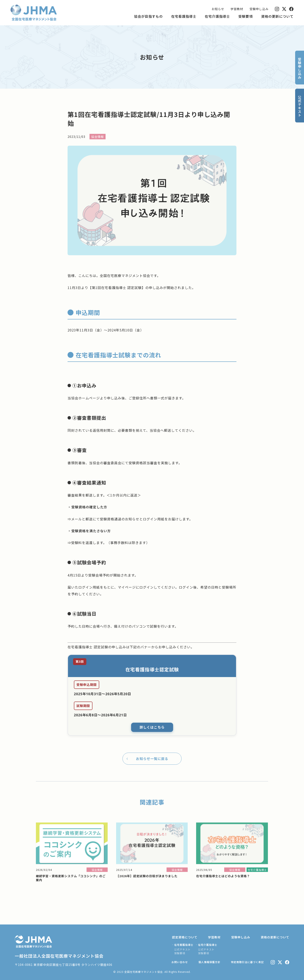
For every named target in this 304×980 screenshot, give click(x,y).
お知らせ (218, 9)
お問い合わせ (180, 962)
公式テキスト (182, 949)
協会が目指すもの (148, 16)
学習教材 (237, 9)
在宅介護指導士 (217, 16)
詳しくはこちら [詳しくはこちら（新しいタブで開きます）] (152, 727)
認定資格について (185, 937)
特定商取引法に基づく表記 (247, 962)
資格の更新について (277, 16)
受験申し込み (259, 9)
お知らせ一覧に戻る (152, 759)
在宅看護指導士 (184, 16)
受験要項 (246, 16)
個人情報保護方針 (209, 962)
